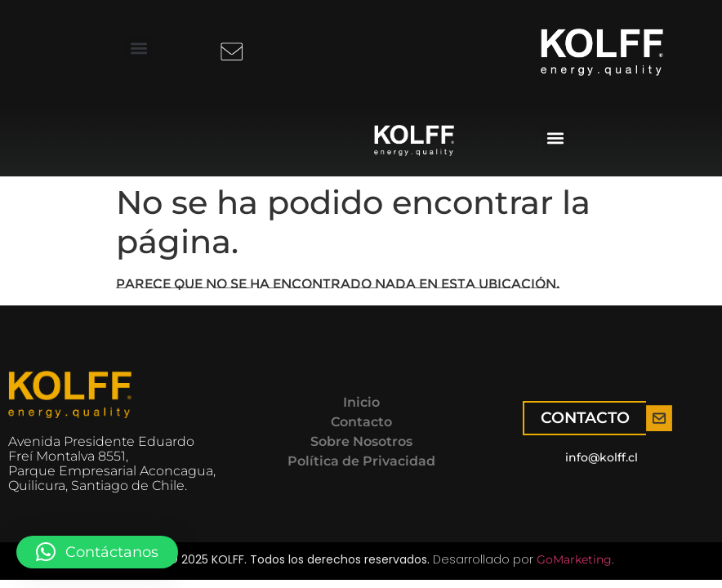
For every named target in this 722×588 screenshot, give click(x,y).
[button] (139, 48)
